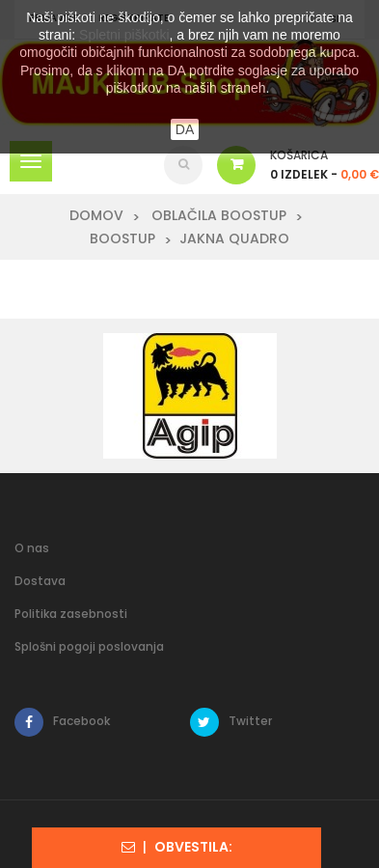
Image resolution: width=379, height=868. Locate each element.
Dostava (40, 581)
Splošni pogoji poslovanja (89, 646)
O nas (32, 548)
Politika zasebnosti (71, 614)
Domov (96, 215)
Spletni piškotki (124, 35)
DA (185, 129)
